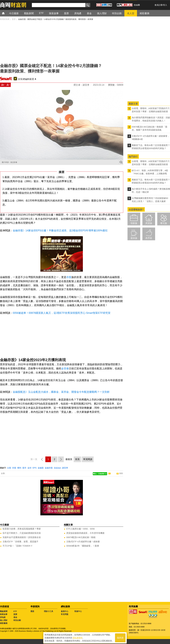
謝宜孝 (65, 468)
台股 (9, 468)
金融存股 (49, 468)
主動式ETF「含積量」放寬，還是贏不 (20, 542)
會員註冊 (159, 5)
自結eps (57, 468)
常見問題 (65, 614)
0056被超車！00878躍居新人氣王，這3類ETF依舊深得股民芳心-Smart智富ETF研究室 (62, 313)
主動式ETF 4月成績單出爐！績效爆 (83, 542)
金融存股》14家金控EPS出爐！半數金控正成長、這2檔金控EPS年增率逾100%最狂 (60, 231)
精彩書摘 (4, 623)
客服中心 (78, 611)
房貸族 (149, 223)
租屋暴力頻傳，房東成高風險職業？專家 (22, 529)
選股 (32, 611)
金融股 (41, 468)
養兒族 (164, 223)
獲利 (19, 468)
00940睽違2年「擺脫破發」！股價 (83, 546)
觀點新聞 (4, 611)
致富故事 (4, 614)
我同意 (120, 637)
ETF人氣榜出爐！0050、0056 (80, 529)
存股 (69, 277)
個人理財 (4, 620)
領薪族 (134, 223)
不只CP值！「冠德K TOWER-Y (17, 546)
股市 (24, 468)
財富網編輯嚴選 (26, 79)
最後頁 (69, 459)
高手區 (149, 238)
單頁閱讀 (88, 459)
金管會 (65, 369)
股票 (15, 614)
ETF (15, 611)
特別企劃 (17, 620)
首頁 (6, 13)
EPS (35, 468)
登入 (165, 5)
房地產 (3, 617)
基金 (15, 617)
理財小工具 (49, 611)
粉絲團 (137, 5)
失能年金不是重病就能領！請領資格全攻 (22, 537)
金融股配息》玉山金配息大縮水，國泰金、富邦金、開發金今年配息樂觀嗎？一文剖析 (61, 392)
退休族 (134, 238)
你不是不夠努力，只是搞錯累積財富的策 (22, 533)
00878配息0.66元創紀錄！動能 (81, 537)
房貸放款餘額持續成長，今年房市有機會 (85, 533)
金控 (29, 468)
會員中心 (65, 611)
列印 (121, 473)
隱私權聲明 (77, 637)
